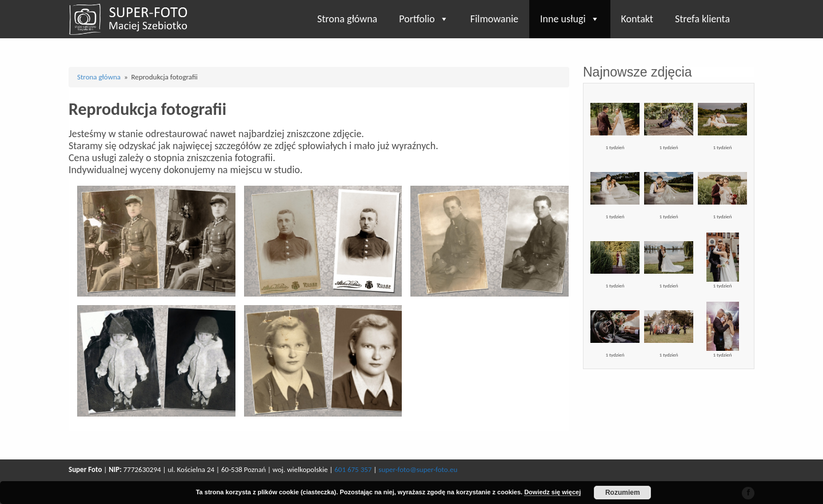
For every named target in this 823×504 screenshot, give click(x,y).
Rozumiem (623, 493)
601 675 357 (353, 469)
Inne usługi (570, 19)
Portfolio (424, 19)
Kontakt (637, 19)
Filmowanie (494, 19)
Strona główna (347, 19)
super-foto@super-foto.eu (418, 469)
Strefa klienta (702, 19)
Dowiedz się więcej (552, 492)
